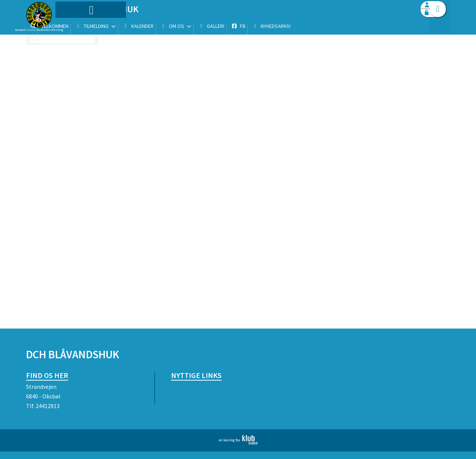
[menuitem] (73, 25)
